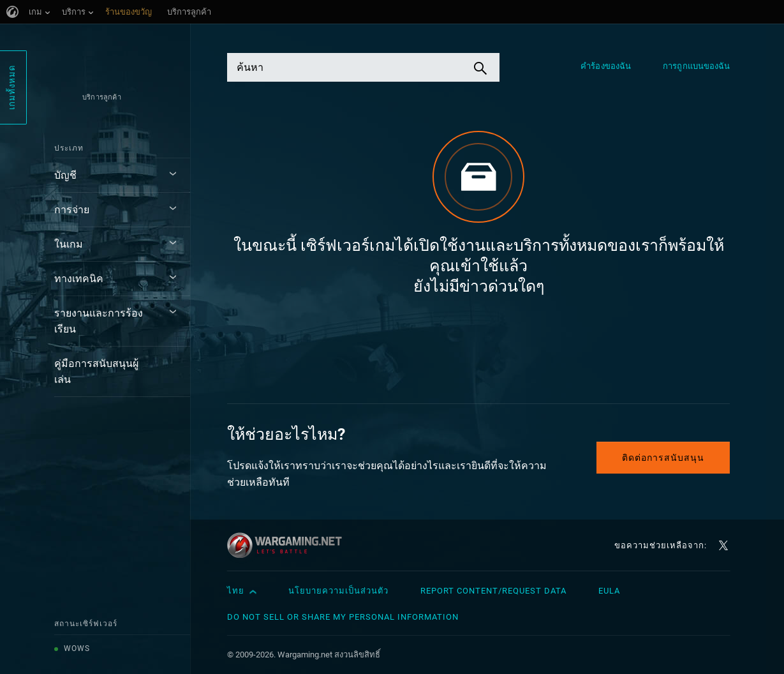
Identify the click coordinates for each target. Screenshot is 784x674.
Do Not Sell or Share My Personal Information (343, 617)
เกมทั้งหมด (12, 87)
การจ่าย (72, 210)
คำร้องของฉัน (606, 66)
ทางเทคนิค (79, 279)
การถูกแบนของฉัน (696, 66)
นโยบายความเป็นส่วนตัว (338, 591)
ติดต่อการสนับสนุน (663, 458)
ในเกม (69, 244)
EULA (609, 591)
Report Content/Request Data (493, 591)
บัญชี (65, 175)
